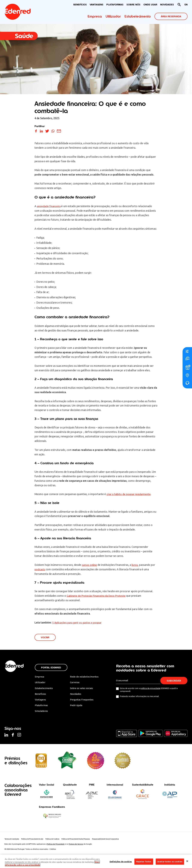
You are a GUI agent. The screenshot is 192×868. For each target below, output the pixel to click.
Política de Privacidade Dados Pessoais (81, 840)
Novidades (76, 695)
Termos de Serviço (76, 846)
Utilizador (113, 16)
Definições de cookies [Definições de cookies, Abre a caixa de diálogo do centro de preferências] (121, 861)
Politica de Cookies (56, 840)
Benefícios (40, 695)
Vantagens (41, 701)
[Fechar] (187, 861)
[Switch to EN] (186, 5)
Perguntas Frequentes (82, 701)
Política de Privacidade (56, 846)
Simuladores (42, 712)
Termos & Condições (13, 840)
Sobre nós (133, 5)
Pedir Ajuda (76, 706)
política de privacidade (150, 689)
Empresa (95, 16)
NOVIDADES (167, 5)
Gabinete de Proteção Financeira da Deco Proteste (97, 596)
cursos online (90, 565)
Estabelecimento (138, 16)
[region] (96, 861)
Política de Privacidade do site (35, 840)
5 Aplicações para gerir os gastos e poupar (77, 622)
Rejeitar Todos (144, 861)
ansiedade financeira (49, 206)
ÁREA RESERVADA (171, 16)
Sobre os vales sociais (82, 689)
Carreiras (75, 683)
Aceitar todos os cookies (170, 861)
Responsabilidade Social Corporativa (113, 840)
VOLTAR (45, 638)
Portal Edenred (51, 668)
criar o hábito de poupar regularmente (129, 494)
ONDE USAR (150, 5)
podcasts (40, 569)
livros (136, 565)
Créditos (53, 851)
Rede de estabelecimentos (84, 677)
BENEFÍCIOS (80, 5)
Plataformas (115, 5)
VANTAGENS (97, 5)
